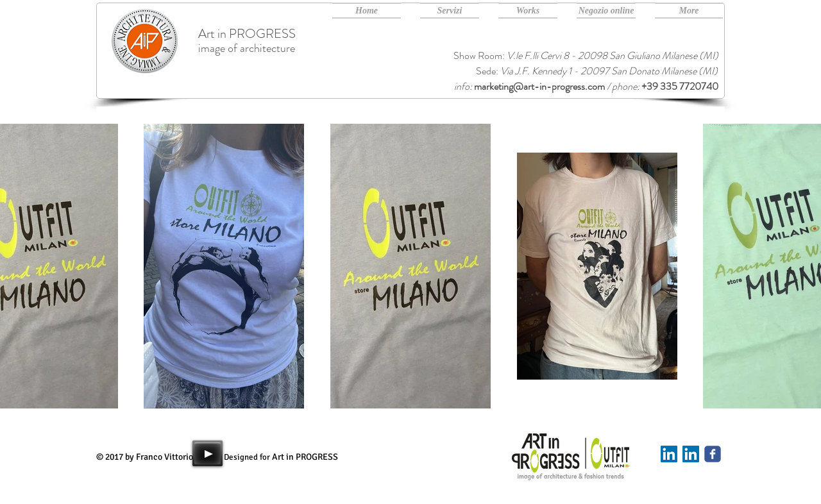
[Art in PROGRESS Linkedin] (691, 454)
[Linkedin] (669, 454)
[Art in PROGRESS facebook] (713, 454)
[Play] (207, 453)
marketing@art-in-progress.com (539, 86)
